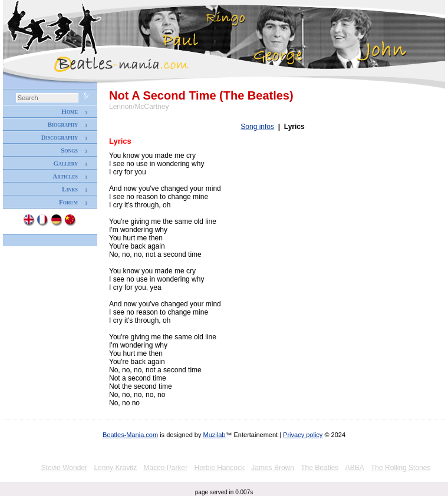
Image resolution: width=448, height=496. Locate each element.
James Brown (273, 468)
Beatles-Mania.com (130, 435)
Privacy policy (303, 435)
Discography (60, 137)
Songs (69, 150)
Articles (65, 176)
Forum (68, 202)
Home (70, 111)
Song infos (257, 127)
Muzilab (215, 435)
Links (70, 189)
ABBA (355, 468)
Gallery (65, 163)
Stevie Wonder (65, 468)
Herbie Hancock (220, 468)
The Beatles (319, 468)
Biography (63, 124)
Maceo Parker (165, 468)
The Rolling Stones (401, 468)
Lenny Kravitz (115, 468)
